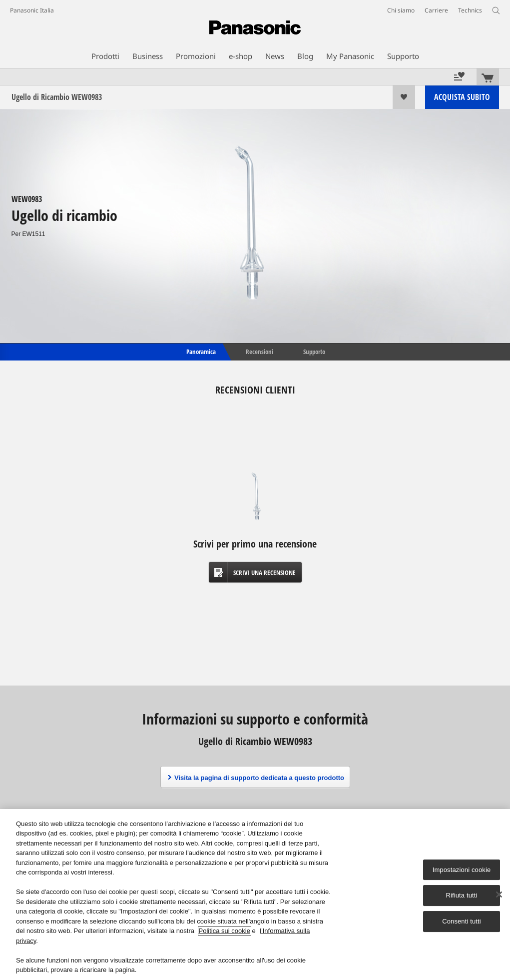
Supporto (314, 351)
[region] (255, 894)
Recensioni (259, 351)
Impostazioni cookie (462, 870)
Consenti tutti (462, 921)
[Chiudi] (499, 894)
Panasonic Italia (32, 10)
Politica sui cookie (225, 931)
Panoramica (200, 351)
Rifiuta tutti (461, 896)
